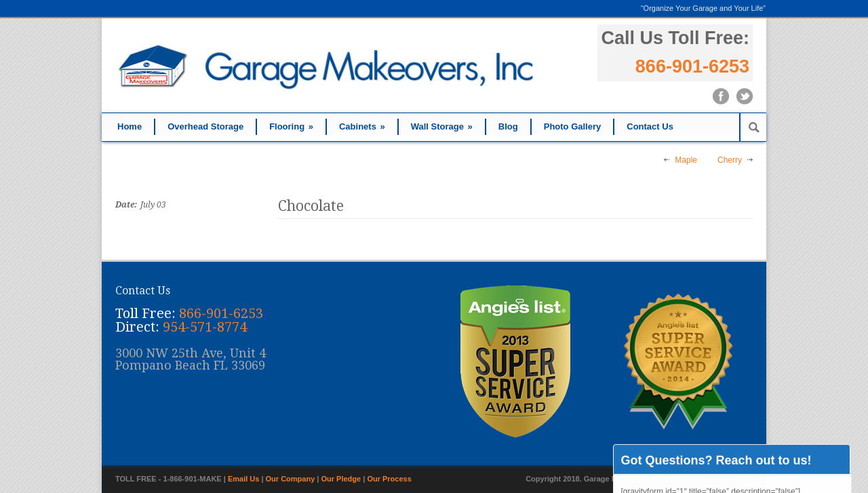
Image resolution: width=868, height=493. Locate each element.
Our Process (389, 479)
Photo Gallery (573, 126)
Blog (508, 126)
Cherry (730, 160)
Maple (686, 160)
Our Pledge (341, 479)
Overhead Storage (205, 126)
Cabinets (362, 126)
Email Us (243, 479)
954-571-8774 (205, 327)
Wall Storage (442, 126)
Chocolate (311, 206)
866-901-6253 (692, 66)
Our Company (291, 479)
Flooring (291, 126)
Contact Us (650, 126)
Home (130, 126)
